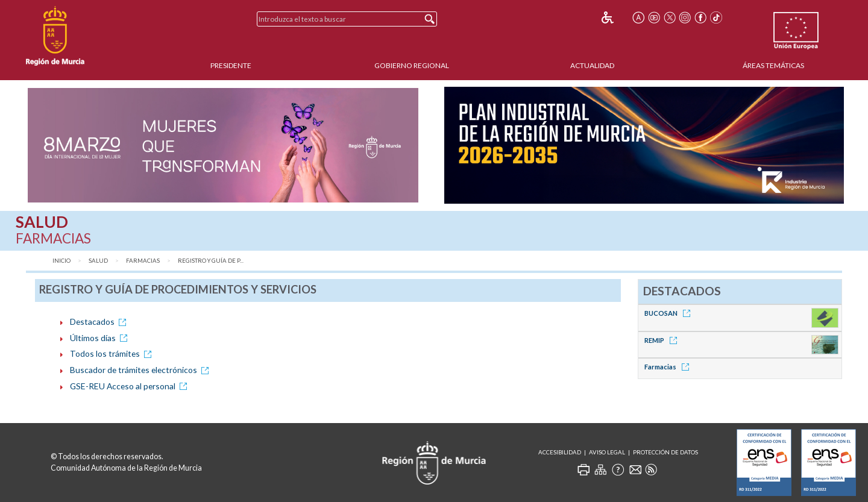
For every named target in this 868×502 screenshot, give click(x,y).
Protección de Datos (665, 452)
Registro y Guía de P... (211, 261)
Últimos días (101, 338)
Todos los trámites (113, 353)
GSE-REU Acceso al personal (131, 386)
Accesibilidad (560, 452)
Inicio (61, 261)
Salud (98, 261)
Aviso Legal (607, 452)
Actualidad (592, 65)
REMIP (663, 340)
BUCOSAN (669, 313)
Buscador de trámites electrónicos (141, 370)
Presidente (231, 65)
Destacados (100, 322)
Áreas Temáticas (773, 65)
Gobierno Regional (412, 65)
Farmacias (143, 261)
